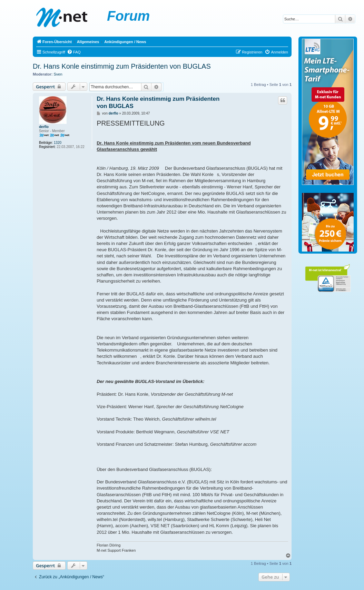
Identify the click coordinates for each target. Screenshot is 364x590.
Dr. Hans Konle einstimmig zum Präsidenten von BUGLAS (122, 66)
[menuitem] (74, 52)
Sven (58, 74)
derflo (44, 127)
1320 (58, 143)
